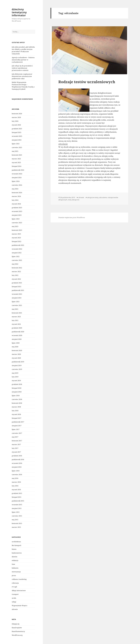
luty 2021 (15, 320)
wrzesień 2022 (17, 249)
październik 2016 (18, 460)
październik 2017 (18, 422)
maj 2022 (15, 264)
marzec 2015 (16, 527)
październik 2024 (18, 170)
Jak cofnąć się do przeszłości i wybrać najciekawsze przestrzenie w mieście (22, 68)
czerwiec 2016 (17, 475)
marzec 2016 (16, 482)
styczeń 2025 (16, 163)
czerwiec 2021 (17, 305)
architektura (16, 542)
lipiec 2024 (16, 181)
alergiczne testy (93, 197)
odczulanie (63, 144)
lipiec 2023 (16, 219)
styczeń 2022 (16, 279)
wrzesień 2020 (17, 335)
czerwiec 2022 (17, 260)
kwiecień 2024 (17, 193)
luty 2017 (15, 448)
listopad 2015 (17, 497)
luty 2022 (15, 275)
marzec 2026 (16, 117)
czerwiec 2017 (17, 433)
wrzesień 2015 (17, 505)
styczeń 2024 (16, 204)
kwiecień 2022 (17, 268)
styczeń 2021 (16, 324)
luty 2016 (15, 486)
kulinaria (15, 568)
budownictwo (17, 553)
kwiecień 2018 (17, 403)
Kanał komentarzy (18, 631)
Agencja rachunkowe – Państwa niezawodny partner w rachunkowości (23, 60)
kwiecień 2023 (17, 230)
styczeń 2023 (16, 238)
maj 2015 (15, 520)
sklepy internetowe (19, 591)
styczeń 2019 (16, 381)
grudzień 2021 (17, 283)
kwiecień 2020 (17, 350)
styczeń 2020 (16, 358)
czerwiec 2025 (17, 147)
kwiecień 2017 (17, 441)
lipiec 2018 (16, 396)
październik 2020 (18, 332)
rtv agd (14, 587)
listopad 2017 (17, 418)
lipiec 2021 (16, 302)
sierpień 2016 (17, 467)
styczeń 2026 (16, 125)
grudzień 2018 (17, 384)
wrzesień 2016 (17, 463)
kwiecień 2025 (17, 155)
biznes (14, 549)
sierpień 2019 (17, 366)
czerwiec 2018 (17, 399)
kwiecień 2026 (17, 114)
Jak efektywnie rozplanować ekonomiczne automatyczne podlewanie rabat (22, 76)
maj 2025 (15, 151)
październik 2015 (18, 501)
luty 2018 (15, 411)
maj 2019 (15, 373)
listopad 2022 (17, 241)
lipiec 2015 (16, 512)
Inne (13, 564)
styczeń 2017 (16, 452)
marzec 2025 (16, 159)
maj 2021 (15, 309)
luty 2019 (15, 377)
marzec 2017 (16, 444)
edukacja (15, 560)
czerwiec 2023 (17, 223)
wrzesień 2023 (17, 211)
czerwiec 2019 (17, 369)
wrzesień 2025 (17, 136)
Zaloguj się (16, 624)
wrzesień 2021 (17, 294)
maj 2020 (15, 347)
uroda (14, 598)
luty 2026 (15, 121)
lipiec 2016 (16, 471)
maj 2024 (15, 189)
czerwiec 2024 (17, 185)
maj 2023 (15, 226)
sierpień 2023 (17, 215)
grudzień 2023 (17, 208)
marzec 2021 (16, 317)
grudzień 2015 (17, 493)
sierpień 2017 (17, 426)
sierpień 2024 (17, 178)
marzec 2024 (16, 196)
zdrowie (15, 609)
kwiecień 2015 (17, 523)
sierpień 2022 (17, 253)
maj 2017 (15, 437)
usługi (14, 602)
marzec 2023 (16, 234)
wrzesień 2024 (17, 174)
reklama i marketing (19, 579)
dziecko (14, 557)
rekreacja (15, 583)
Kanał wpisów (17, 628)
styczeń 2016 (16, 490)
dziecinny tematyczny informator (19, 12)
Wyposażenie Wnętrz (19, 606)
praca (14, 575)
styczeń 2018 (16, 414)
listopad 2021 (17, 287)
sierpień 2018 (17, 392)
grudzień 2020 (17, 328)
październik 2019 (18, 362)
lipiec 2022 (16, 256)
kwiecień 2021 (17, 313)
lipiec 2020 (16, 343)
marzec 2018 (16, 407)
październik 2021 (18, 290)
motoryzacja (16, 572)
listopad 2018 (17, 388)
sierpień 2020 (17, 339)
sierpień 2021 (17, 298)
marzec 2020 (16, 354)
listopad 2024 (17, 166)
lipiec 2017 (16, 429)
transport (15, 594)
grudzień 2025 (17, 129)
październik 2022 (18, 245)
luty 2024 (15, 200)
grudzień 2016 (17, 456)
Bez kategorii (16, 545)
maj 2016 (15, 478)
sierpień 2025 (17, 140)
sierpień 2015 (17, 508)
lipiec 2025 (16, 144)
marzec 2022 (16, 272)
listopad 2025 (17, 132)
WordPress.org (17, 635)
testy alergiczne (74, 200)
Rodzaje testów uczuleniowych (87, 82)
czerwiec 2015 (17, 516)
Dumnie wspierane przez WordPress (72, 217)
